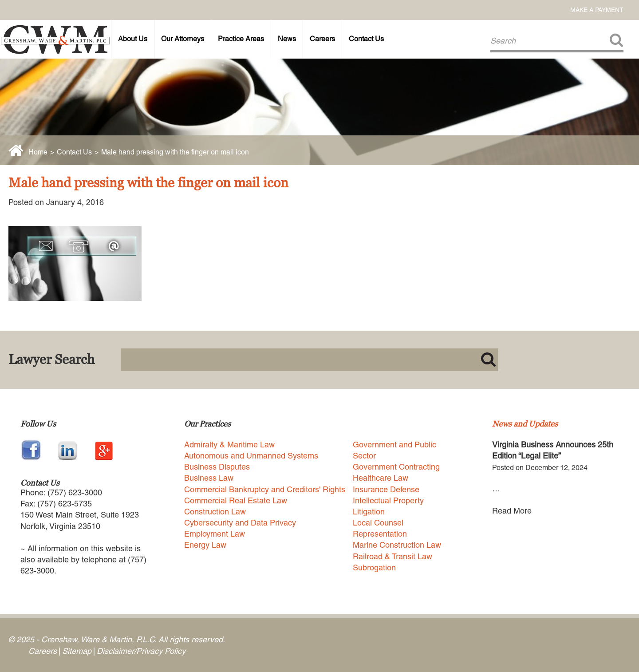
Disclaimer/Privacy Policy (141, 651)
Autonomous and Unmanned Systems (251, 456)
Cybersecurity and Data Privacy (240, 523)
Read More (512, 511)
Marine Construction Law (397, 545)
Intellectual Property (388, 500)
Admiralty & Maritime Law (229, 445)
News (287, 39)
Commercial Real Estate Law (236, 500)
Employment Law (215, 534)
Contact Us (366, 39)
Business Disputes (217, 467)
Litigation (369, 512)
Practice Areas (241, 39)
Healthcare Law (381, 478)
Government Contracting (396, 467)
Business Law (209, 478)
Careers (322, 39)
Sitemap (77, 651)
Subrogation (374, 567)
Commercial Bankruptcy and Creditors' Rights (265, 489)
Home (38, 152)
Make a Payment (597, 10)
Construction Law (215, 512)
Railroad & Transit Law (392, 556)
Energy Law (205, 545)
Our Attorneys (183, 39)
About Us (133, 39)
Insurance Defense (386, 489)
